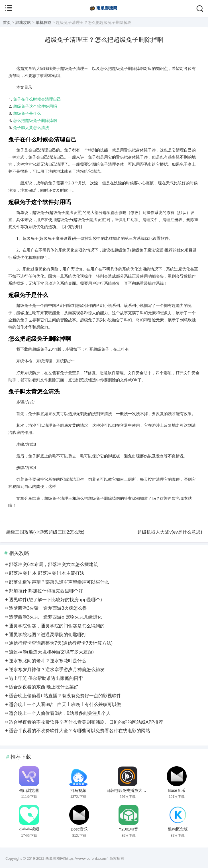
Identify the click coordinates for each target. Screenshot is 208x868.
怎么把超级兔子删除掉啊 (35, 120)
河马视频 (78, 790)
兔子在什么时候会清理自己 (37, 99)
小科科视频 (29, 829)
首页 (7, 22)
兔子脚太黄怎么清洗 (31, 127)
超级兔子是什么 (27, 113)
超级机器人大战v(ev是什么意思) (170, 532)
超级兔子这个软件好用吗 (35, 106)
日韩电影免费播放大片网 (128, 790)
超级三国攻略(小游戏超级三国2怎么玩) (45, 532)
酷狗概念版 (178, 829)
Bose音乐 (177, 790)
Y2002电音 (129, 829)
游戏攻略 (23, 22)
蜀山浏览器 (29, 790)
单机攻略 (44, 22)
